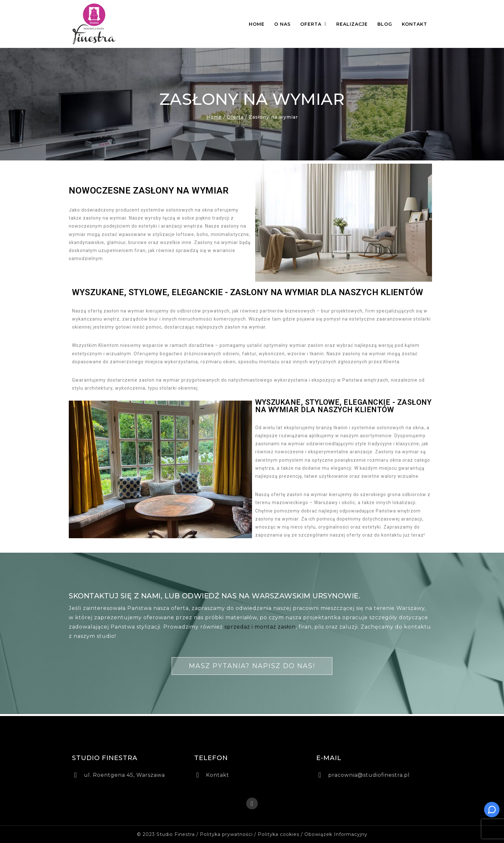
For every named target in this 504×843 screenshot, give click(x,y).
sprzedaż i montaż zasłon (260, 627)
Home (257, 24)
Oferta (313, 24)
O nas (282, 24)
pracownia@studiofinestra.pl (369, 775)
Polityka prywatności (226, 834)
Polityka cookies (279, 834)
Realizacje (352, 24)
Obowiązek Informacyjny (336, 834)
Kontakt (414, 24)
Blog (385, 24)
